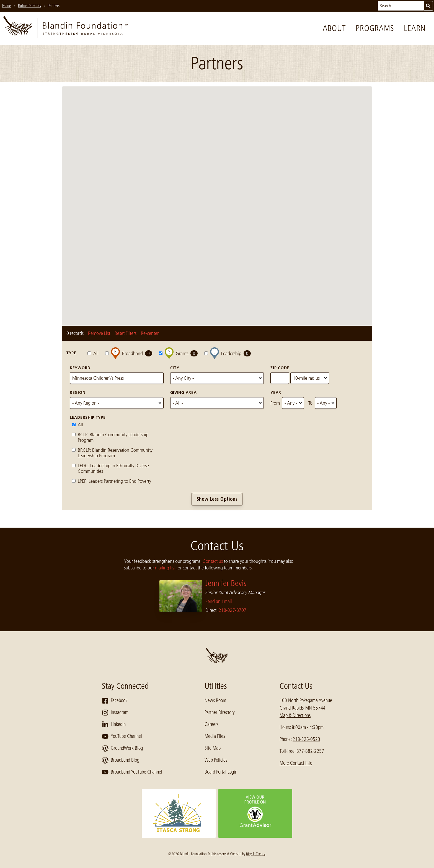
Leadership (228, 353)
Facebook (115, 701)
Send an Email (219, 601)
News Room (215, 700)
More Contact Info (296, 763)
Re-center (150, 333)
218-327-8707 (232, 610)
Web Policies (216, 760)
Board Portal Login (221, 772)
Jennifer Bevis (226, 583)
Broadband (129, 353)
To (310, 403)
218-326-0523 (306, 739)
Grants (178, 353)
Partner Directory (220, 712)
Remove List (99, 333)
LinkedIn (114, 725)
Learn (415, 28)
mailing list (165, 568)
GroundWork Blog (122, 748)
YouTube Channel (122, 736)
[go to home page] (66, 28)
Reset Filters (126, 333)
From (275, 403)
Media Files (215, 736)
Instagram (115, 713)
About (334, 28)
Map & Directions (295, 715)
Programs (375, 28)
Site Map (213, 748)
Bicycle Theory (256, 854)
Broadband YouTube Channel (132, 772)
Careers (211, 724)
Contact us (213, 561)
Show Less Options (217, 499)
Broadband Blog (121, 760)
